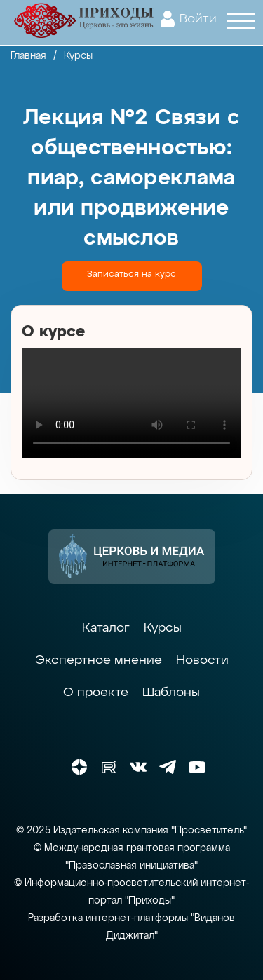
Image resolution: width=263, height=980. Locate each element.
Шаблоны (171, 693)
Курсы (163, 628)
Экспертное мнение (99, 660)
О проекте (96, 693)
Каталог (106, 628)
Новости (202, 660)
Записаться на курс (131, 274)
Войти (198, 19)
